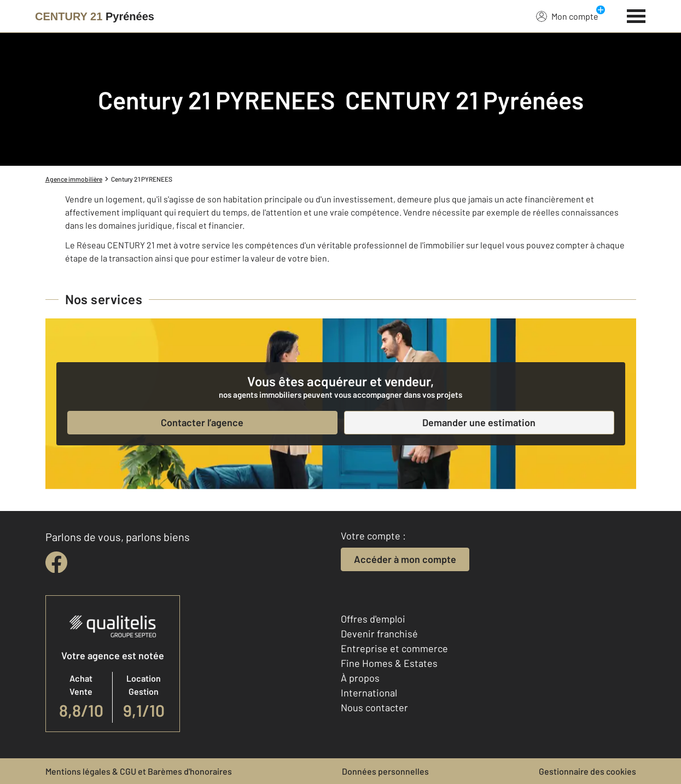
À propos (360, 678)
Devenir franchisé (379, 634)
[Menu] (636, 15)
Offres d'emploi (373, 619)
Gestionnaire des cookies (587, 771)
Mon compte (567, 16)
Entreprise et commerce (394, 648)
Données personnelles (385, 771)
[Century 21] (95, 16)
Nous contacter (374, 707)
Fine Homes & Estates (389, 663)
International (369, 693)
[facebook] (56, 562)
